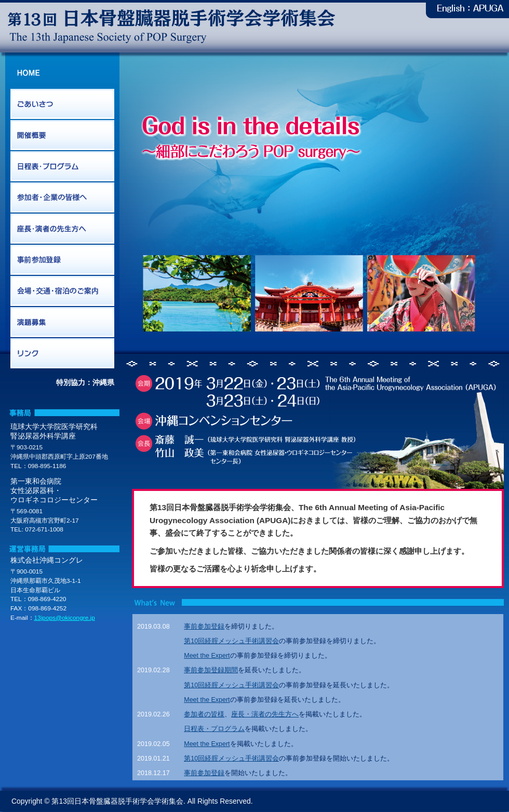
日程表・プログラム (62, 167)
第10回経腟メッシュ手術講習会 (231, 641)
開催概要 (62, 136)
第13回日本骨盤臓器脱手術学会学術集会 (171, 26)
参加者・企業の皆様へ (62, 198)
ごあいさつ (62, 104)
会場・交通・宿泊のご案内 (62, 291)
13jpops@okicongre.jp (65, 618)
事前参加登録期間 (211, 670)
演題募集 (62, 323)
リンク (62, 354)
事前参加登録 (62, 260)
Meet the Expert (207, 656)
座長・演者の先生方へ (62, 229)
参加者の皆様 (204, 714)
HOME (62, 73)
